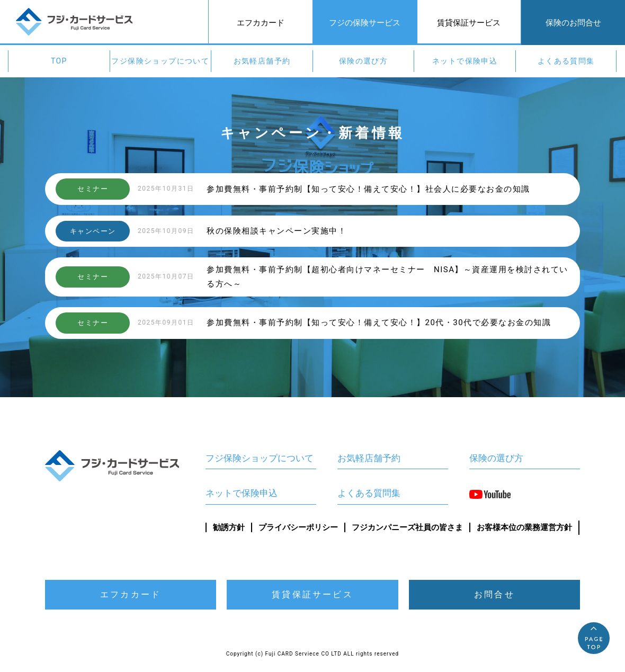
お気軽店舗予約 (262, 61)
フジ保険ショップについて (160, 61)
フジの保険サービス (365, 23)
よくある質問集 (566, 61)
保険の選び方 (363, 61)
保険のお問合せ (573, 23)
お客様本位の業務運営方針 (524, 527)
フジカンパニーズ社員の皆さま (407, 527)
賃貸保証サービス (469, 23)
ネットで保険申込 (465, 61)
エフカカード (261, 23)
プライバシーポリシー (298, 527)
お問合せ (494, 594)
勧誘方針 (229, 527)
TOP (59, 61)
